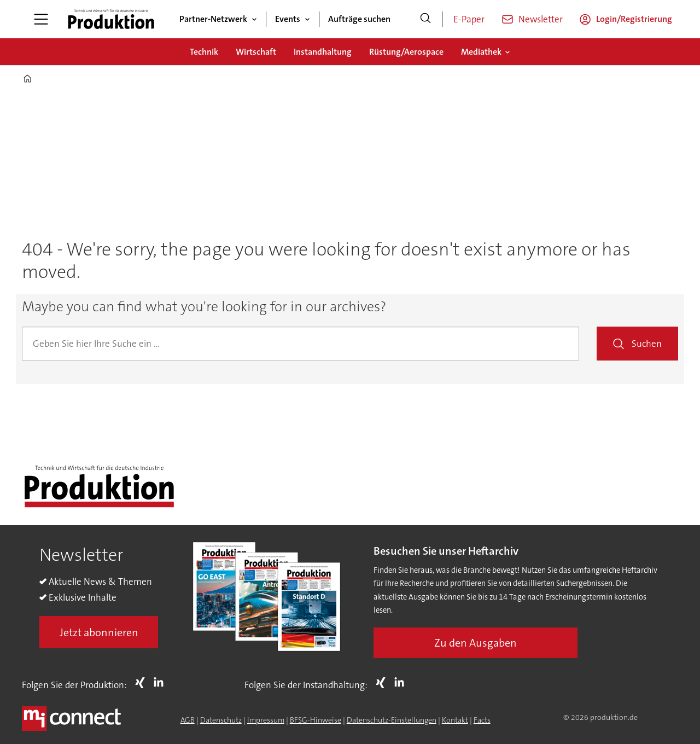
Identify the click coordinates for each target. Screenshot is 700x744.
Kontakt (455, 720)
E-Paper (469, 19)
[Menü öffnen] (41, 19)
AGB (188, 720)
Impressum (266, 720)
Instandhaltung (323, 52)
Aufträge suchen (359, 19)
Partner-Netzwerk (213, 19)
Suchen (647, 344)
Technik (204, 52)
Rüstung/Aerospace (406, 52)
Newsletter (541, 19)
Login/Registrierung (634, 19)
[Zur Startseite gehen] (111, 19)
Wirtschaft (256, 52)
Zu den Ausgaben (476, 643)
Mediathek (481, 52)
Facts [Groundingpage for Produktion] (482, 720)
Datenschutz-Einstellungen (392, 720)
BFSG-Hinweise (316, 720)
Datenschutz (221, 720)
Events (288, 19)
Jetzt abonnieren (99, 632)
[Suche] (425, 19)
